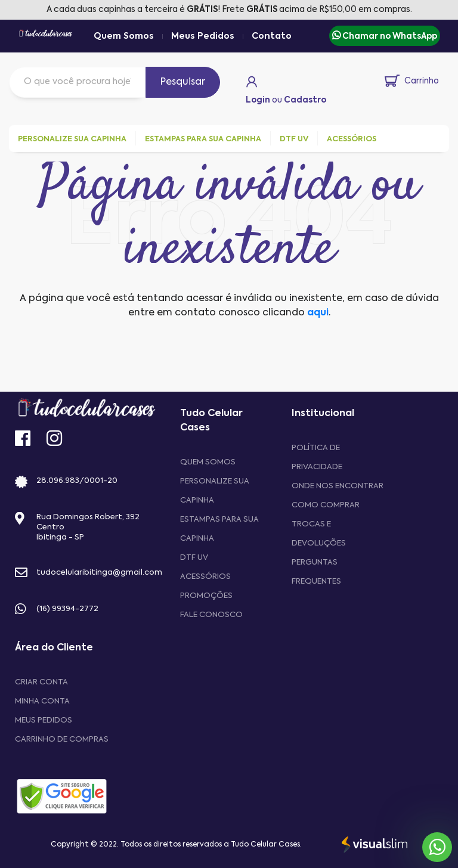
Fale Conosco (211, 615)
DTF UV (194, 558)
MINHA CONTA (42, 701)
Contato (272, 36)
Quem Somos (124, 36)
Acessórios (205, 577)
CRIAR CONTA (41, 682)
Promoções (206, 596)
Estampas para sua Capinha (219, 529)
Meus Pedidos (203, 36)
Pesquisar (183, 82)
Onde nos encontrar (338, 486)
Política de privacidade (317, 458)
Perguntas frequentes (316, 572)
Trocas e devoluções (319, 534)
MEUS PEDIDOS (44, 720)
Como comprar (326, 505)
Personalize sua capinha (215, 491)
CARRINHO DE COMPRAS (62, 740)
